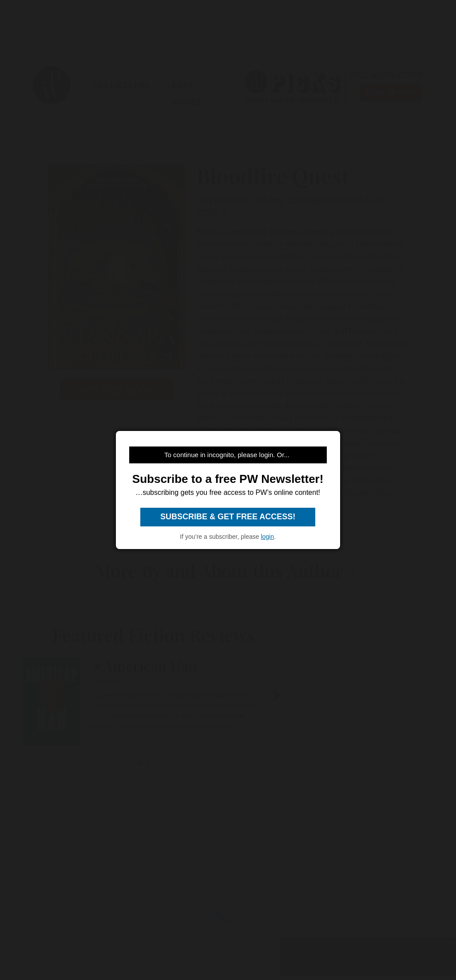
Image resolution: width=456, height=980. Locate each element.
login (267, 537)
